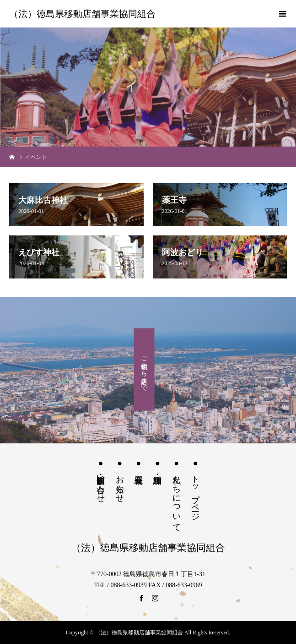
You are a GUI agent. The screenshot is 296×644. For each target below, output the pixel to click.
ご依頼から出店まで (144, 370)
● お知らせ (120, 478)
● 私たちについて (177, 493)
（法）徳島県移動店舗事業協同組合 (82, 14)
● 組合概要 (139, 464)
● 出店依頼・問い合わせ (101, 479)
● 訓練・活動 (157, 464)
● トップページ (195, 488)
